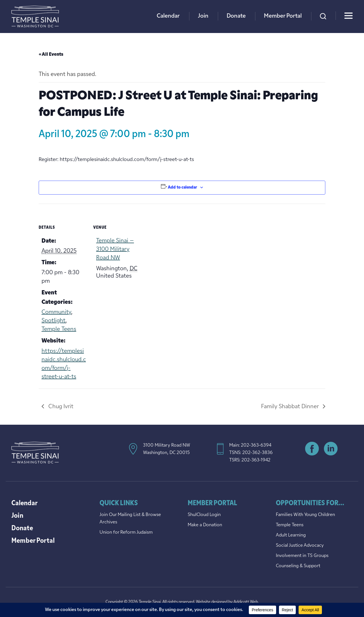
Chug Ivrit (60, 407)
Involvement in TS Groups (302, 556)
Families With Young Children (305, 515)
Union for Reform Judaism (126, 533)
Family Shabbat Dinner (290, 407)
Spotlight (53, 321)
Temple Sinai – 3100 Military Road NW (115, 249)
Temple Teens (59, 329)
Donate (236, 16)
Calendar (168, 16)
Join (203, 16)
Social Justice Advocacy (300, 546)
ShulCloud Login (204, 515)
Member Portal (283, 16)
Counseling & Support (298, 566)
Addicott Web (246, 602)
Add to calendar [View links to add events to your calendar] (182, 188)
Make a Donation (205, 525)
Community (56, 312)
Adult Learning (291, 535)
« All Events (51, 55)
